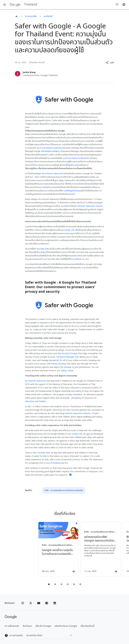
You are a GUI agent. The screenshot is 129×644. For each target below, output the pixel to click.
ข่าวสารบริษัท (31, 16)
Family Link (69, 230)
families (43, 401)
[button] (110, 63)
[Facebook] (47, 603)
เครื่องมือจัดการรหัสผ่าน (50, 151)
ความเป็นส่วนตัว (12, 626)
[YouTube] (39, 603)
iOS (87, 259)
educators (30, 401)
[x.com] (31, 603)
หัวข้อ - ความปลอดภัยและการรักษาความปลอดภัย (64, 490)
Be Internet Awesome (52, 174)
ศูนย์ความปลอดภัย (76, 165)
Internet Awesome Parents (90, 206)
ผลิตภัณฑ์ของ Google (66, 626)
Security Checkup (69, 354)
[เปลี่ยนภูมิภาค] (49, 635)
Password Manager (65, 357)
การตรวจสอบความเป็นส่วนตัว (78, 158)
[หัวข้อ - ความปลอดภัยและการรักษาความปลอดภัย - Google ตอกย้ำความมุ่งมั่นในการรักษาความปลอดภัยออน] (43, 549)
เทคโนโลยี (48, 16)
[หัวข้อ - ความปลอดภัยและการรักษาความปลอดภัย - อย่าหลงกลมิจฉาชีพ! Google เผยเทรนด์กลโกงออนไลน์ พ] (85, 549)
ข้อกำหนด (27, 626)
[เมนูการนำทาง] (5, 5)
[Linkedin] (55, 603)
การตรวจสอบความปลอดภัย (51, 148)
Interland (46, 187)
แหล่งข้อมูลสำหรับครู (72, 191)
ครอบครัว (72, 194)
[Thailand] (16, 16)
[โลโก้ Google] (11, 617)
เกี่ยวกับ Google (43, 626)
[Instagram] (23, 603)
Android (78, 259)
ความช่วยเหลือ (14, 636)
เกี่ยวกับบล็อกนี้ (87, 626)
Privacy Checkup (58, 364)
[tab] (49, 584)
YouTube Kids (43, 249)
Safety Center (67, 371)
